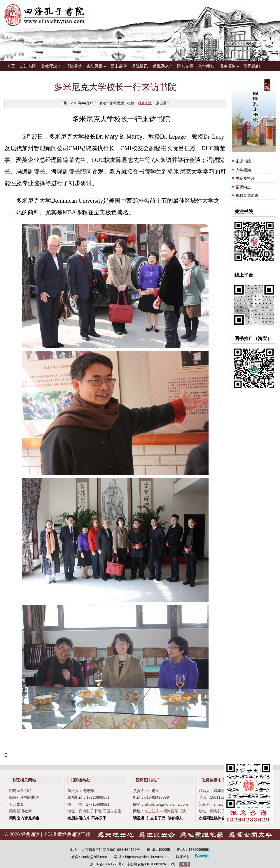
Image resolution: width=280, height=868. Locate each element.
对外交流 (145, 103)
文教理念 (51, 66)
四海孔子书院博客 (24, 797)
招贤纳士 (243, 187)
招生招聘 (229, 66)
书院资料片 (245, 178)
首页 (11, 66)
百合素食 (17, 804)
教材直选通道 (247, 196)
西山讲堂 (119, 66)
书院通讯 (140, 66)
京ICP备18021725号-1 (108, 864)
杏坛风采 (96, 66)
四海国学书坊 (20, 791)
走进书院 (28, 66)
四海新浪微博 (20, 811)
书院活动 (73, 66)
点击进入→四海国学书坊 (165, 811)
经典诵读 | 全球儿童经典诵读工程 (56, 834)
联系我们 (252, 66)
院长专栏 (185, 66)
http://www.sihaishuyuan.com (148, 857)
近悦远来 (162, 66)
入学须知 (206, 66)
